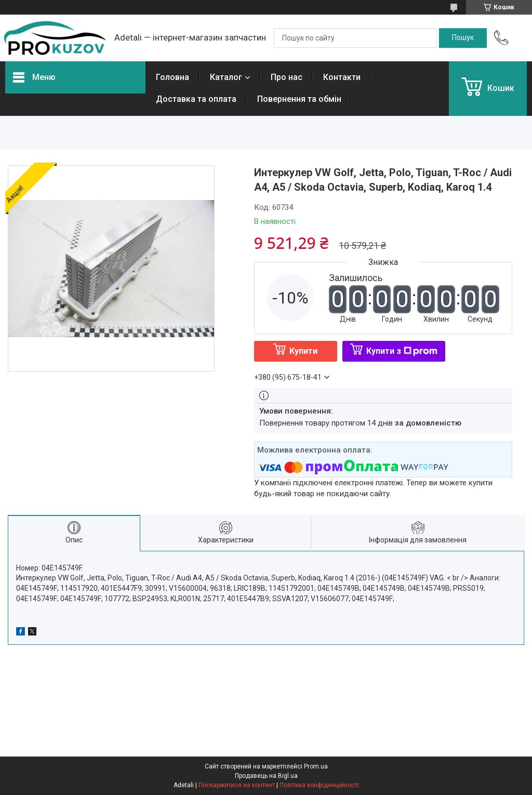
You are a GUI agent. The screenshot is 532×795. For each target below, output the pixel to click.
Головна (172, 77)
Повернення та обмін (299, 99)
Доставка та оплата (196, 99)
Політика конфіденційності (319, 785)
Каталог (226, 77)
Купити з (402, 351)
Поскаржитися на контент (237, 785)
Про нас (287, 77)
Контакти (342, 77)
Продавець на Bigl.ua (266, 776)
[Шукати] (463, 38)
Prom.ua (316, 766)
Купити (303, 351)
